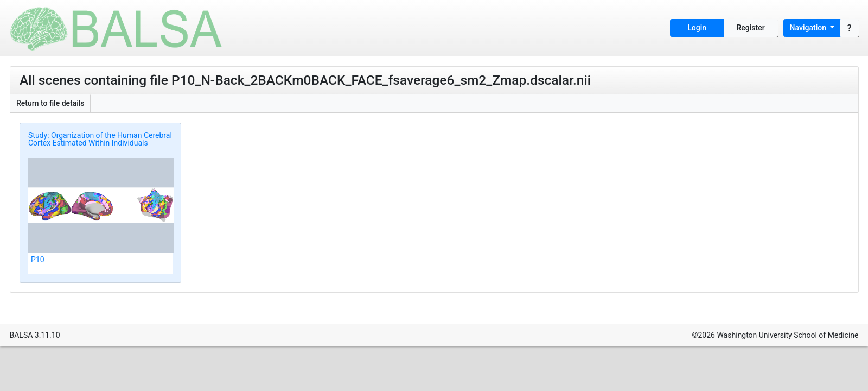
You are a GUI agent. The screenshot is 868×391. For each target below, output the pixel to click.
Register (751, 28)
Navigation (809, 28)
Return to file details (50, 103)
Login (697, 28)
